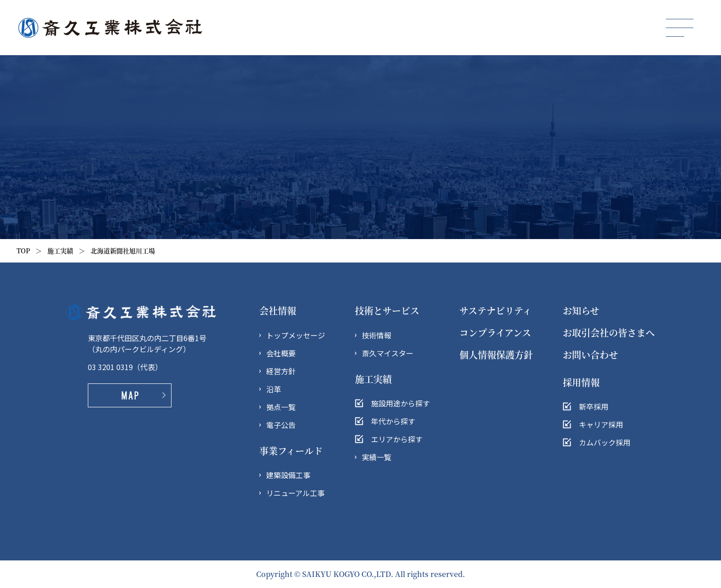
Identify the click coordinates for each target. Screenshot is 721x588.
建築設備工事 (288, 475)
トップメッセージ (296, 335)
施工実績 (60, 251)
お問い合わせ (590, 355)
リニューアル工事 (295, 493)
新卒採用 (594, 406)
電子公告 (281, 425)
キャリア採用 (601, 424)
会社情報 (278, 311)
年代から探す (393, 421)
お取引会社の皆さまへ (609, 333)
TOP (23, 251)
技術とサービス (387, 311)
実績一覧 (377, 457)
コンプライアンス (495, 333)
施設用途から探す (401, 403)
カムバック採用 (605, 442)
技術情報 (377, 335)
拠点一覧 (281, 407)
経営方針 (281, 371)
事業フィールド (291, 451)
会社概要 (281, 353)
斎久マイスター (388, 353)
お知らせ (581, 311)
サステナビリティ (495, 311)
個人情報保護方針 (496, 355)
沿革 (274, 389)
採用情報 (581, 382)
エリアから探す (397, 439)
